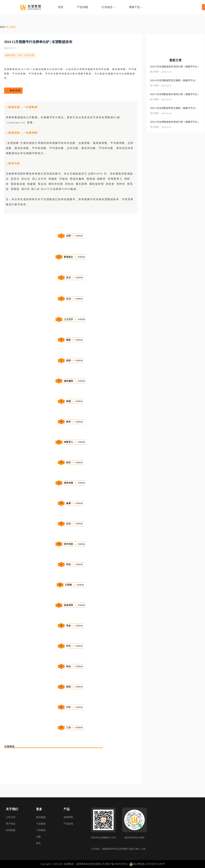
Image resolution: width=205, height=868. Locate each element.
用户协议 (11, 824)
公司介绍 (11, 817)
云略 (38, 837)
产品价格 (68, 824)
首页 (61, 7)
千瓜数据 (41, 830)
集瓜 (38, 843)
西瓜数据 (41, 817)
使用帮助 (68, 817)
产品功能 (83, 7)
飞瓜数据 (41, 824)
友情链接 (11, 830)
